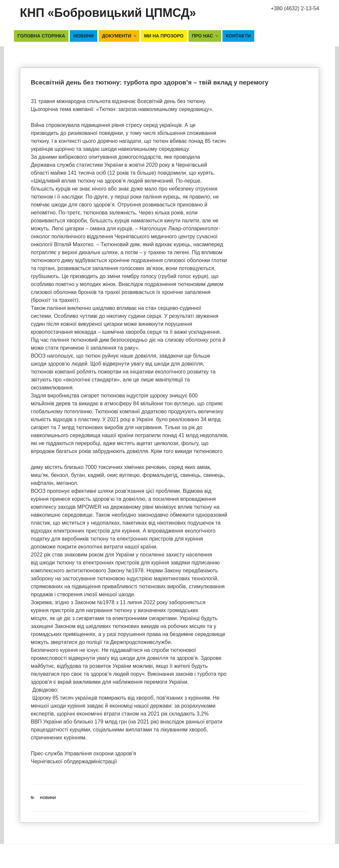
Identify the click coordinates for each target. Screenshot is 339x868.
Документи (120, 36)
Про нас (205, 36)
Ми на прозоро (164, 36)
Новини (84, 36)
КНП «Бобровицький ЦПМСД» (108, 13)
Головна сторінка (41, 36)
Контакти (238, 36)
